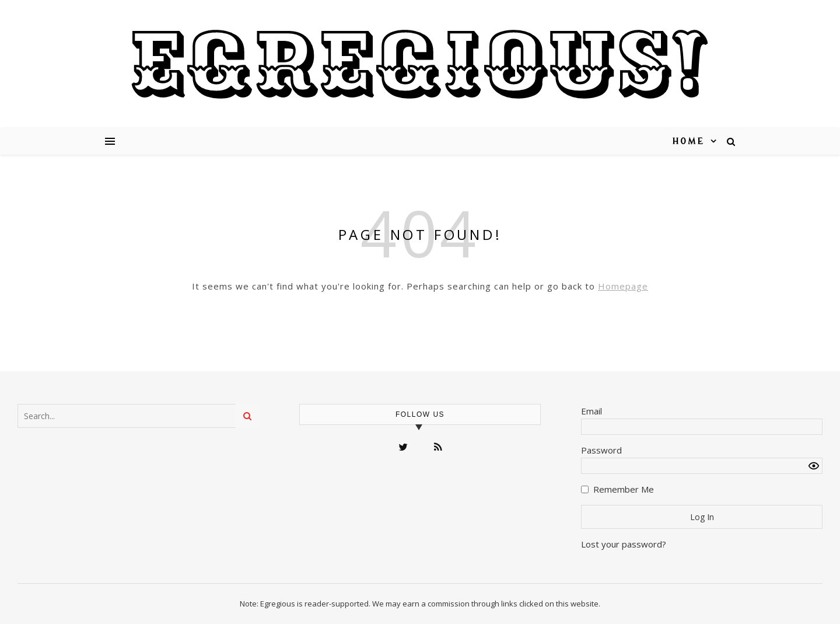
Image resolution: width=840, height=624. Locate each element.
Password (601, 450)
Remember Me (624, 489)
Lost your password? (624, 544)
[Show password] (814, 466)
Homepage (623, 286)
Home (688, 142)
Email (591, 411)
